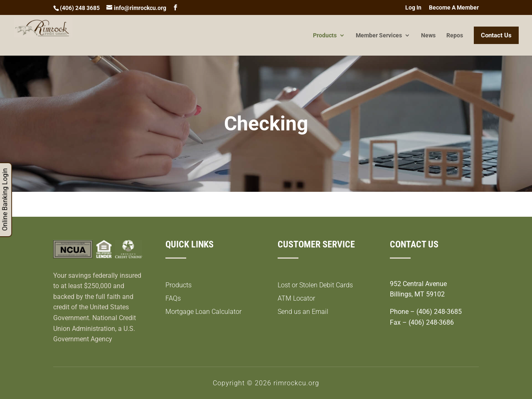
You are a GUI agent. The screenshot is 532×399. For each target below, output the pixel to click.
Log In (413, 8)
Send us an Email (303, 312)
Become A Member (454, 8)
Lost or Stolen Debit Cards (315, 285)
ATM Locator (296, 298)
